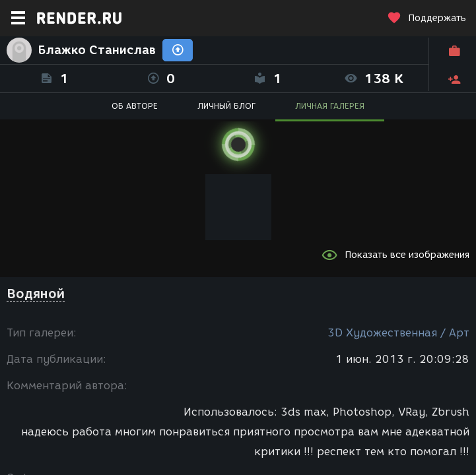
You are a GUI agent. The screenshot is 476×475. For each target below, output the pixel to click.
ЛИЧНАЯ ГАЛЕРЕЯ (330, 106)
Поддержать (426, 18)
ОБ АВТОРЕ (135, 106)
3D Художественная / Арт (398, 333)
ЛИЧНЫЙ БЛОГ (226, 106)
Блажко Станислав (97, 50)
